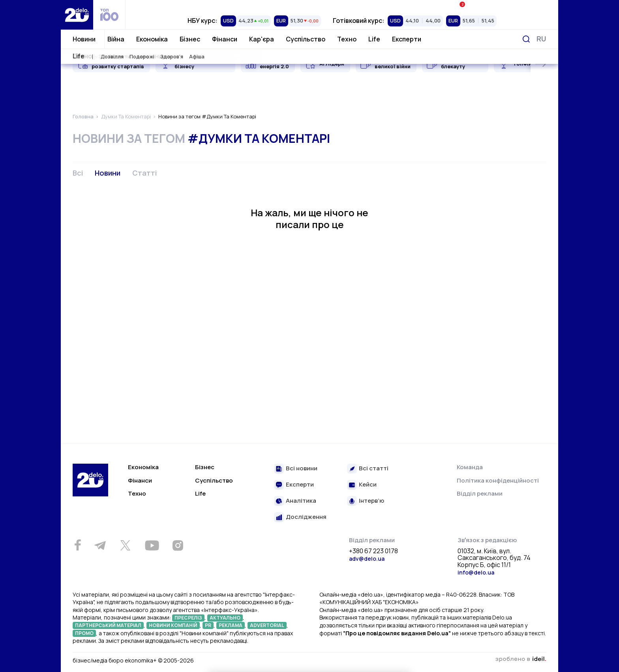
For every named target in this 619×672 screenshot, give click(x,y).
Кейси (368, 485)
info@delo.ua (476, 572)
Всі (78, 173)
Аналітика (301, 501)
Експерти (407, 39)
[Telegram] (100, 545)
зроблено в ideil (521, 659)
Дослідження (306, 517)
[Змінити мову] (541, 39)
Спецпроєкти (342, 6)
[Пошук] (526, 39)
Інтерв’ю (371, 501)
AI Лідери (332, 64)
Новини (84, 39)
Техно (347, 39)
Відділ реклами (480, 493)
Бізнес (190, 39)
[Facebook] (78, 545)
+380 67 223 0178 (373, 551)
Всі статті (374, 469)
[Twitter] (125, 545)
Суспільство (306, 39)
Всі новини (302, 469)
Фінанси (225, 39)
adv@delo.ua (367, 559)
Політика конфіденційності (498, 480)
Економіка (152, 39)
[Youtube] (152, 545)
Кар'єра (262, 39)
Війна (116, 39)
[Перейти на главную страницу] (77, 15)
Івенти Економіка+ (486, 6)
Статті (144, 173)
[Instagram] (178, 545)
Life (374, 39)
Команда (470, 467)
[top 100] (109, 15)
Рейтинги (198, 6)
